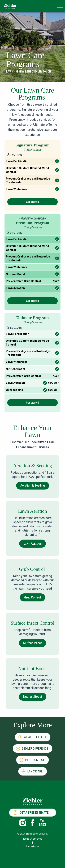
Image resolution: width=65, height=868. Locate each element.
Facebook (33, 823)
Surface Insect (32, 643)
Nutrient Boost (33, 697)
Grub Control (32, 597)
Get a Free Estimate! (35, 812)
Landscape (35, 771)
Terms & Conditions (32, 839)
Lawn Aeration (33, 543)
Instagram (23, 823)
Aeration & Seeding (33, 485)
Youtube (42, 823)
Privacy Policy (32, 847)
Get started (32, 202)
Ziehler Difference (35, 748)
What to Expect (35, 737)
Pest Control (35, 760)
